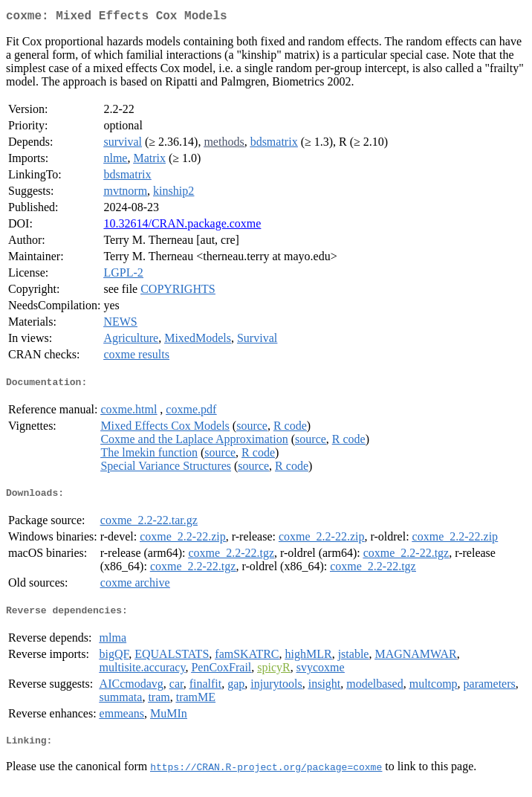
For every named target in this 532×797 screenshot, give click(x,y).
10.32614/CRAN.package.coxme (182, 226)
